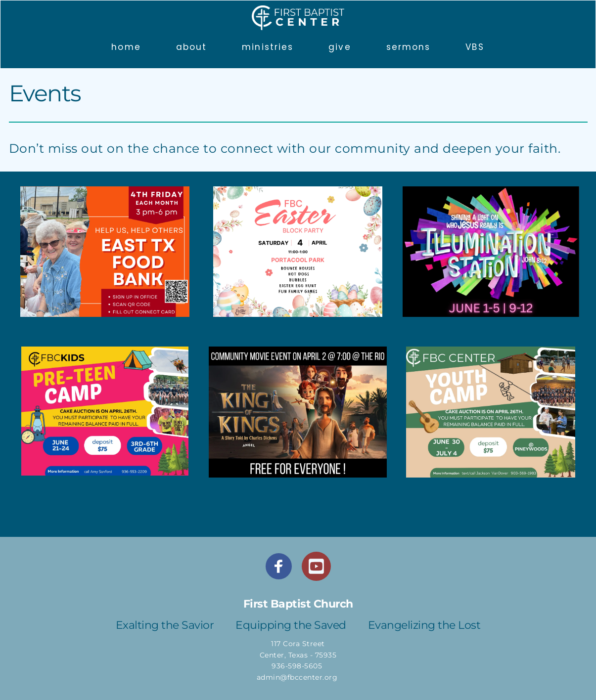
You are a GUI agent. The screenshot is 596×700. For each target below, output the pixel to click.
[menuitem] (126, 47)
